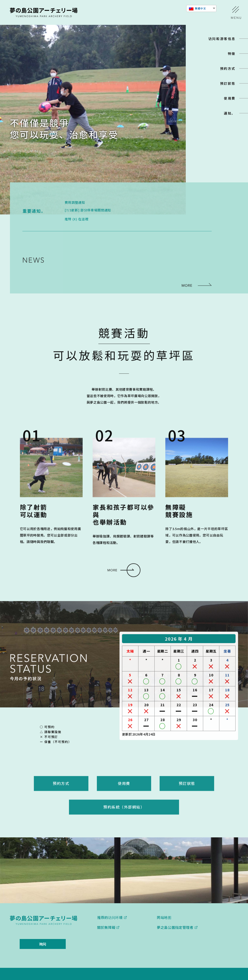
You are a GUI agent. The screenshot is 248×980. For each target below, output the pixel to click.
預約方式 (228, 68)
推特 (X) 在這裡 (77, 230)
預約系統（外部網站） (124, 803)
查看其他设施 (215, 966)
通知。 (230, 113)
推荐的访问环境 (110, 902)
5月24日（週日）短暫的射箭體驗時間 (119, 255)
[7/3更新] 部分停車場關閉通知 (88, 221)
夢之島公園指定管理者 (175, 912)
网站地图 (164, 902)
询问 (43, 929)
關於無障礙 (106, 912)
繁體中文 (197, 8)
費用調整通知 (75, 214)
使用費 (230, 98)
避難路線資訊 (101, 263)
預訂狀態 (228, 83)
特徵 (232, 54)
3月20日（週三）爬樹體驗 (110, 270)
